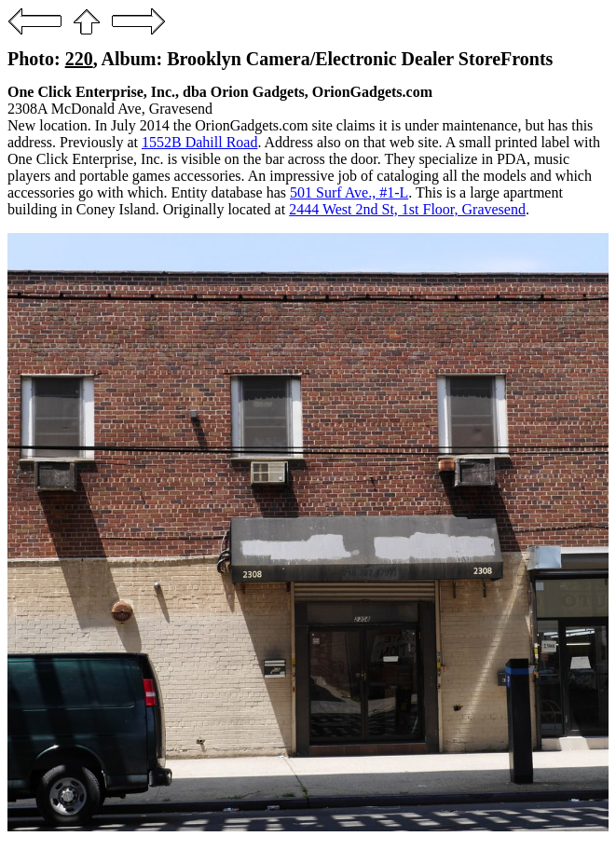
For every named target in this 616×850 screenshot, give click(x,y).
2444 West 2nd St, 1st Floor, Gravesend (407, 209)
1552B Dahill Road (199, 142)
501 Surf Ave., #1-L (349, 192)
